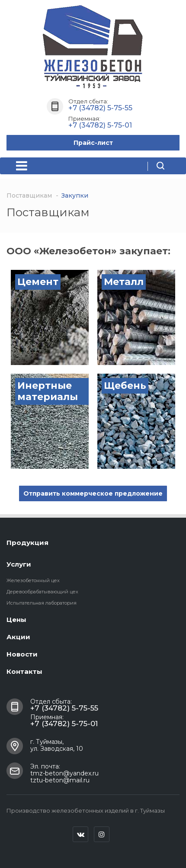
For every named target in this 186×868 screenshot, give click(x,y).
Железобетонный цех (33, 580)
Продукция (27, 543)
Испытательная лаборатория (42, 603)
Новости (22, 654)
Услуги (19, 564)
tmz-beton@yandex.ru (64, 773)
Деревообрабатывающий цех (42, 592)
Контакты (24, 671)
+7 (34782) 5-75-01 (100, 125)
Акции (18, 637)
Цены (16, 620)
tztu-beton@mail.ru (60, 780)
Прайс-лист (93, 143)
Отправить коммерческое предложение (93, 493)
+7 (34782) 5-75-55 (100, 108)
